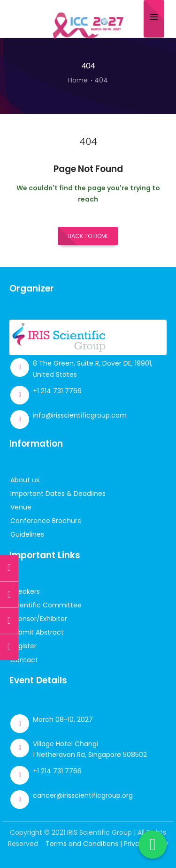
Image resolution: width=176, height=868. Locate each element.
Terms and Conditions (82, 844)
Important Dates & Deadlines (58, 494)
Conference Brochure (46, 521)
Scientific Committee (46, 605)
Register (23, 646)
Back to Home (88, 236)
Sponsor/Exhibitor (39, 619)
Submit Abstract (37, 632)
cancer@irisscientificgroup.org (83, 795)
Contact (24, 660)
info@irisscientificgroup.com (80, 415)
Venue (21, 507)
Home (78, 80)
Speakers (25, 591)
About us (25, 480)
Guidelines (27, 534)
